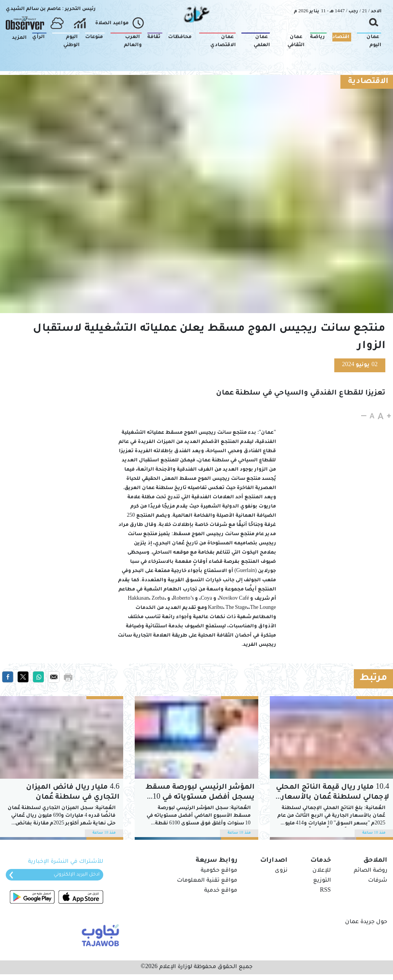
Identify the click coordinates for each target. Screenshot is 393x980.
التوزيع (322, 881)
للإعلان (322, 871)
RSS (325, 891)
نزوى (281, 871)
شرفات (378, 881)
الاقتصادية (368, 82)
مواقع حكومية (219, 871)
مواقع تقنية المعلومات (207, 881)
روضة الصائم (371, 871)
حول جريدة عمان (366, 922)
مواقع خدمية (221, 891)
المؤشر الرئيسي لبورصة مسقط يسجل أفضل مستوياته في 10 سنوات (200, 793)
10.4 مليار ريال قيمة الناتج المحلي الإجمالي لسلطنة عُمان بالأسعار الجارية (333, 793)
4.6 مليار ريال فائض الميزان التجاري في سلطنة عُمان (73, 793)
